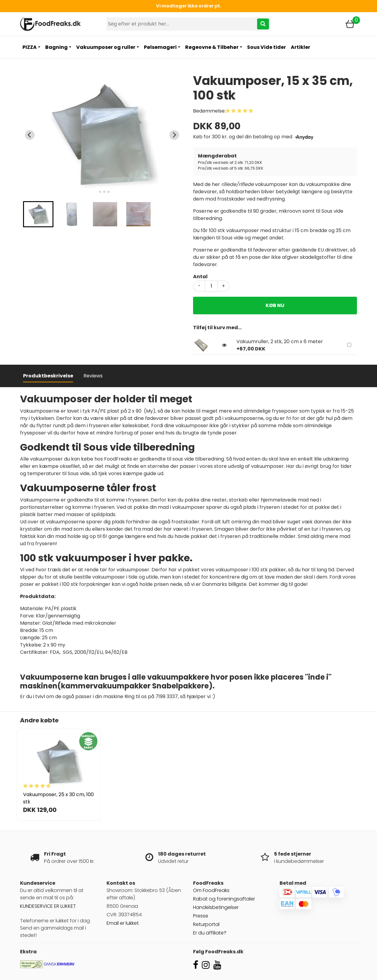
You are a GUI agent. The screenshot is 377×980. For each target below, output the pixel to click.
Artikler (301, 47)
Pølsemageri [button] (160, 47)
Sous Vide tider (267, 47)
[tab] (95, 192)
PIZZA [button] (30, 47)
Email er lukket (123, 923)
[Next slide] (174, 135)
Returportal (206, 924)
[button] (38, 214)
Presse (201, 916)
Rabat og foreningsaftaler (224, 899)
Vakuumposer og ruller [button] (106, 47)
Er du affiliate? (210, 933)
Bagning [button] (56, 47)
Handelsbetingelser (216, 907)
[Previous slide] (30, 135)
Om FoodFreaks (211, 890)
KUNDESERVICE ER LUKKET (48, 906)
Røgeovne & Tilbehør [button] (212, 47)
